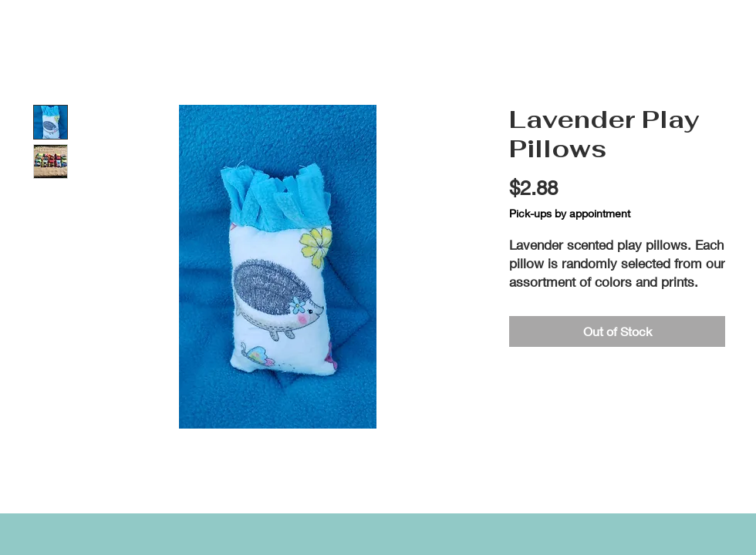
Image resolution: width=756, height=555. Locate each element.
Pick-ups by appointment (570, 213)
